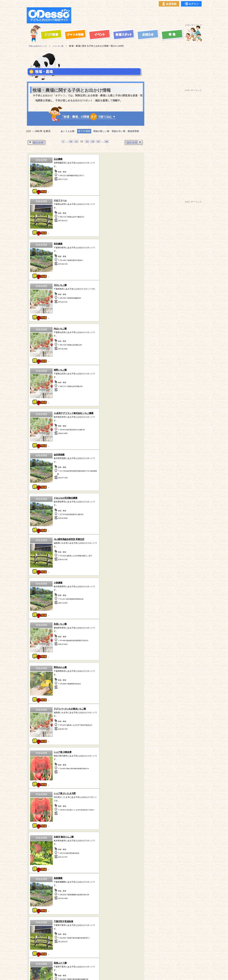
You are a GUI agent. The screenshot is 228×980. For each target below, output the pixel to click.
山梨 (30, 859)
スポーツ (44, 779)
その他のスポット (109, 891)
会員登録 (169, 4)
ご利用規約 (53, 961)
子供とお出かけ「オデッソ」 (107, 951)
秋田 (67, 859)
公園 (44, 784)
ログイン (191, 4)
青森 (48, 859)
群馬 (75, 856)
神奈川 (29, 856)
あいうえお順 (66, 131)
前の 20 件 (36, 142)
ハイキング (44, 794)
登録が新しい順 (101, 131)
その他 (127, 794)
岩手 (58, 859)
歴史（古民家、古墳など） (41, 891)
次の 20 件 (134, 142)
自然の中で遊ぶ (85, 779)
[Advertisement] (138, 15)
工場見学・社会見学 (44, 789)
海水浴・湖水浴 (127, 774)
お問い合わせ (133, 961)
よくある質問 (97, 961)
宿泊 (85, 774)
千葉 (57, 856)
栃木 (84, 856)
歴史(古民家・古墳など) (85, 789)
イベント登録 (115, 961)
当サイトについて (34, 961)
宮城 (76, 859)
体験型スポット (85, 784)
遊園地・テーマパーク (44, 774)
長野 (39, 859)
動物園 (127, 779)
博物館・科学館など (127, 784)
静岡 (93, 856)
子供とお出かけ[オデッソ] (110, 973)
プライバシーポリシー (74, 961)
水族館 (127, 789)
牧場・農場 (85, 794)
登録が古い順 (119, 131)
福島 (85, 859)
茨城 (66, 856)
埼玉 (48, 856)
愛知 (102, 856)
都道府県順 (136, 131)
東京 (39, 856)
